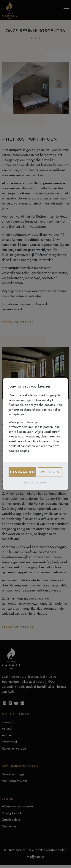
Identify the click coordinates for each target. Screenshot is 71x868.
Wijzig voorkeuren (35, 483)
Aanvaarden (22, 472)
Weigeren (50, 472)
